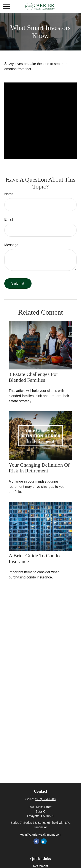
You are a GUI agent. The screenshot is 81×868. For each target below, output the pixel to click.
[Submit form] (18, 284)
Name (9, 194)
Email (9, 219)
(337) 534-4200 (45, 799)
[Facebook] (36, 841)
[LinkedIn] (44, 841)
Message (11, 245)
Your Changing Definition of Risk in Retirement (39, 468)
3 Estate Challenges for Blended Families (33, 377)
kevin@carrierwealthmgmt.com (40, 835)
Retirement (40, 866)
